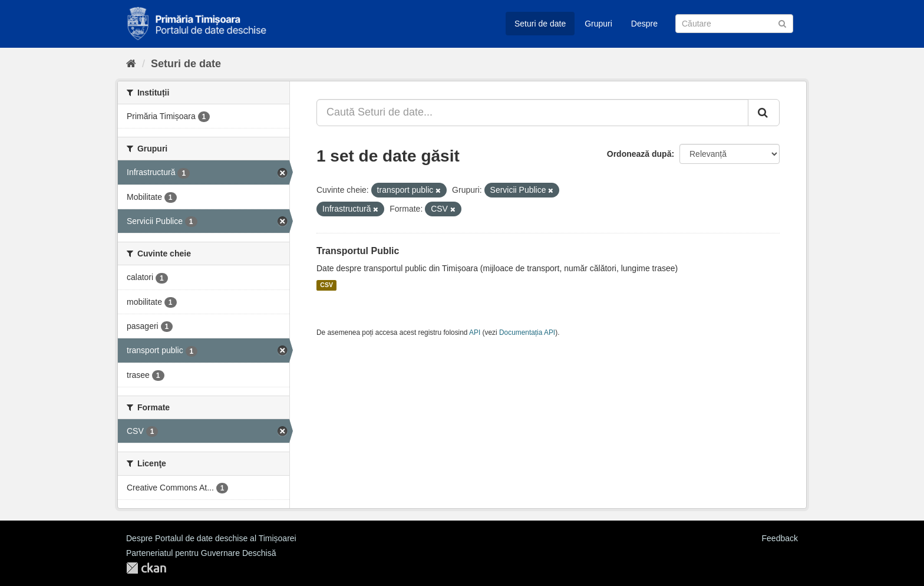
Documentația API (527, 332)
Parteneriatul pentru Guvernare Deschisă (201, 553)
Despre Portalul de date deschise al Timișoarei (211, 538)
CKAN (146, 568)
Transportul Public (358, 251)
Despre (644, 24)
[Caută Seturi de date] (734, 24)
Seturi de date (540, 24)
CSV (326, 285)
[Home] (131, 64)
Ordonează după (639, 154)
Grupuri (598, 24)
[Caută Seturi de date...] (532, 113)
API (475, 332)
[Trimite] (782, 23)
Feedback (780, 538)
